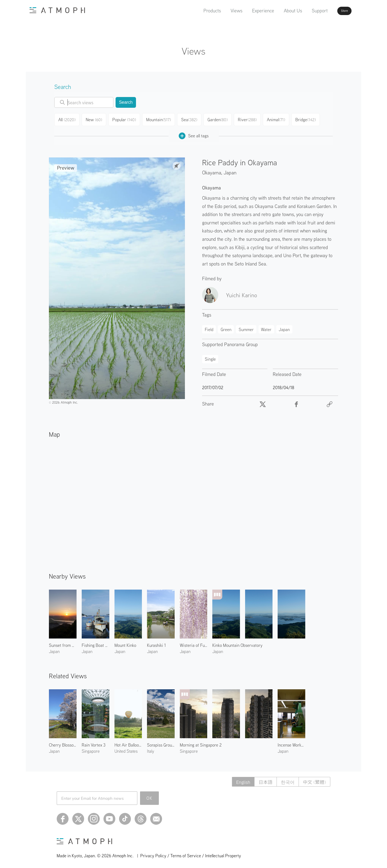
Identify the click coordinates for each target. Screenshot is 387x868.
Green (226, 327)
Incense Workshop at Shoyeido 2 (291, 743)
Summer (246, 327)
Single (210, 357)
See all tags (194, 134)
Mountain (160, 119)
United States (126, 749)
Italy (150, 749)
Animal (279, 119)
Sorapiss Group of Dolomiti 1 (161, 743)
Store (335, 11)
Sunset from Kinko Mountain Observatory (63, 643)
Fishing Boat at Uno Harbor (96, 643)
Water (266, 327)
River (250, 119)
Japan (230, 170)
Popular (126, 119)
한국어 (286, 780)
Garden (220, 119)
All (68, 119)
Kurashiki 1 (156, 643)
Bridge (309, 119)
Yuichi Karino (241, 293)
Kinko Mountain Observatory (237, 643)
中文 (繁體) (314, 780)
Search (126, 102)
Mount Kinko (125, 643)
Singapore (91, 749)
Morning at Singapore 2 (201, 743)
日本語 (262, 780)
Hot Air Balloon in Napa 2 (128, 743)
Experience (248, 11)
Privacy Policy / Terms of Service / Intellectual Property (191, 853)
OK (150, 796)
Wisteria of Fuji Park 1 (194, 643)
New (96, 119)
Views (221, 11)
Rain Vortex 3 (94, 743)
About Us (278, 11)
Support (304, 11)
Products (197, 11)
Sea (191, 119)
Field (209, 327)
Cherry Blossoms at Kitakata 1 (63, 743)
